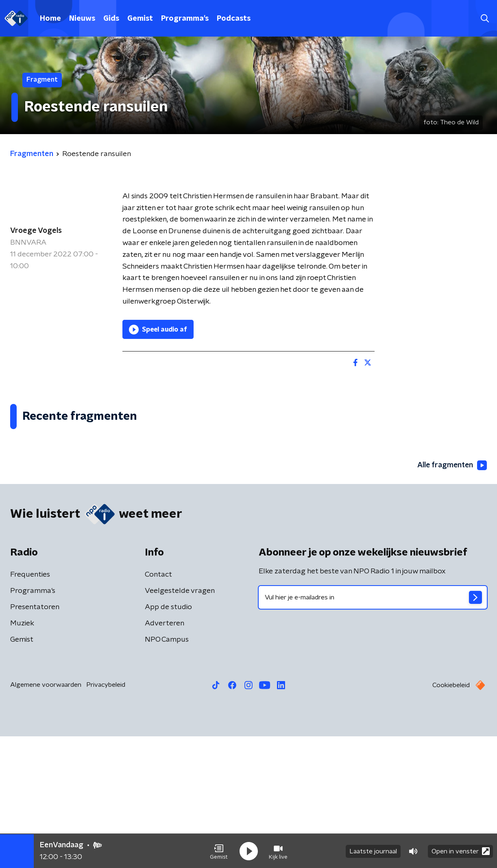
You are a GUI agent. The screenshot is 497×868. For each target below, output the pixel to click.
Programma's (185, 19)
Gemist (140, 19)
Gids (111, 19)
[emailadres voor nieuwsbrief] (373, 729)
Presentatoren (35, 739)
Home (50, 19)
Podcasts (234, 19)
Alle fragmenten (451, 597)
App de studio (168, 739)
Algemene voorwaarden (46, 816)
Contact (158, 706)
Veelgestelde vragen (180, 723)
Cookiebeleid (451, 817)
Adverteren (165, 755)
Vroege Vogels (36, 231)
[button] (219, 851)
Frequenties (30, 706)
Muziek (22, 755)
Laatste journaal (373, 851)
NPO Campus (167, 771)
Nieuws (82, 19)
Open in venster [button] (461, 851)
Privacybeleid (106, 816)
